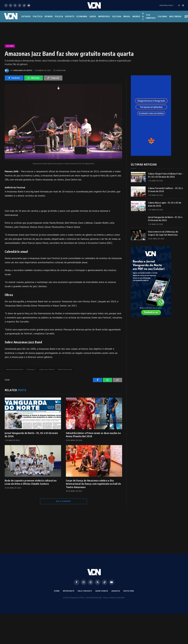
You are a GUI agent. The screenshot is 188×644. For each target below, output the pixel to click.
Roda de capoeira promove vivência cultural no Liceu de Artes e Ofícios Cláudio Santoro (31, 482)
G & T (143, 16)
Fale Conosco (85, 591)
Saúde (93, 17)
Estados (26, 17)
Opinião (49, 17)
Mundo (136, 17)
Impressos (104, 17)
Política (38, 17)
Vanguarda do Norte (22, 70)
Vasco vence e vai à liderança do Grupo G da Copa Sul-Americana (163, 233)
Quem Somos (102, 591)
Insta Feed (129, 591)
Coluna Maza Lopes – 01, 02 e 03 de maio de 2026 (165, 204)
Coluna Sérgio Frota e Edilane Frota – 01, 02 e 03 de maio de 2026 (165, 175)
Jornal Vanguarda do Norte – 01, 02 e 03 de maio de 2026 (31, 435)
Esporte (70, 17)
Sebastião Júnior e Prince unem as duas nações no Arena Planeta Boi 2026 (93, 435)
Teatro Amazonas (65, 369)
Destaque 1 (31, 369)
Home (57, 591)
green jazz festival (47, 369)
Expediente (69, 591)
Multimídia (175, 17)
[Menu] (186, 17)
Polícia (59, 17)
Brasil (127, 17)
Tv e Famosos (151, 17)
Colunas (162, 17)
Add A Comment (63, 501)
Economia (82, 17)
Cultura (117, 17)
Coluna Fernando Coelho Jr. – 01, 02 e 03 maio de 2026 (165, 190)
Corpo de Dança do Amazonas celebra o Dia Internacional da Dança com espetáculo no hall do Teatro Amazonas (93, 484)
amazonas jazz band (15, 369)
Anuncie (116, 591)
